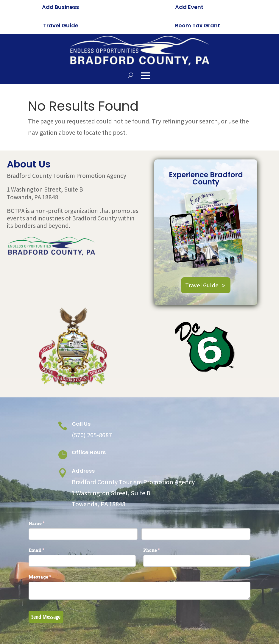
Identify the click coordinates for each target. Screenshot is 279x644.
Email (46, 552)
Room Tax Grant (198, 25)
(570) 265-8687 (92, 437)
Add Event (189, 7)
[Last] (196, 536)
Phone (161, 552)
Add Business (60, 7)
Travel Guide (61, 25)
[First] (83, 536)
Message (50, 579)
